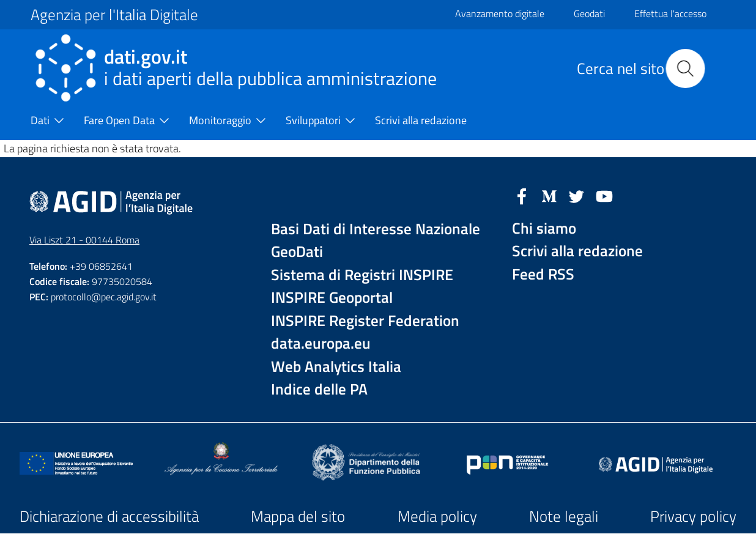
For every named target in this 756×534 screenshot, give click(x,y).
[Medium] (549, 195)
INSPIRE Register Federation (365, 321)
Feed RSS (543, 274)
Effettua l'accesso (670, 13)
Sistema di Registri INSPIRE (362, 275)
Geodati (589, 13)
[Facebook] (522, 195)
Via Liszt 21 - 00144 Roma (84, 240)
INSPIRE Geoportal (332, 298)
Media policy (437, 516)
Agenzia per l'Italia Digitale (114, 15)
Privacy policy (693, 516)
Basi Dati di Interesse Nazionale (376, 229)
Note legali (564, 516)
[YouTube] (604, 195)
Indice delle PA (319, 389)
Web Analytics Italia (336, 367)
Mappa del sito (298, 516)
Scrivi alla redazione (577, 251)
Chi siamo (544, 228)
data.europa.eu (321, 343)
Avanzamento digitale (500, 13)
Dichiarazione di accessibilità (109, 516)
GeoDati (297, 252)
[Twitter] (577, 195)
